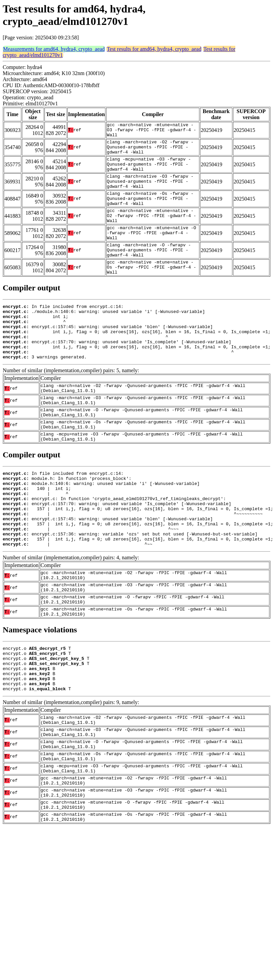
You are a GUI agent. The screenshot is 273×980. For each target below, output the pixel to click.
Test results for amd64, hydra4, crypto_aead (154, 49)
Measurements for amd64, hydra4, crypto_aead (54, 49)
